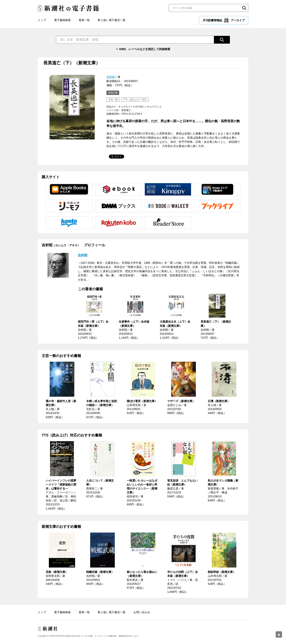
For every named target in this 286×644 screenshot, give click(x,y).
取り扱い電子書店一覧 (112, 20)
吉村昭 (111, 77)
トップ (42, 20)
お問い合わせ (142, 612)
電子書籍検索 (62, 20)
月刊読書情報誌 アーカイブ (224, 20)
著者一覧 (84, 20)
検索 (244, 8)
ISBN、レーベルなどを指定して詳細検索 (145, 49)
